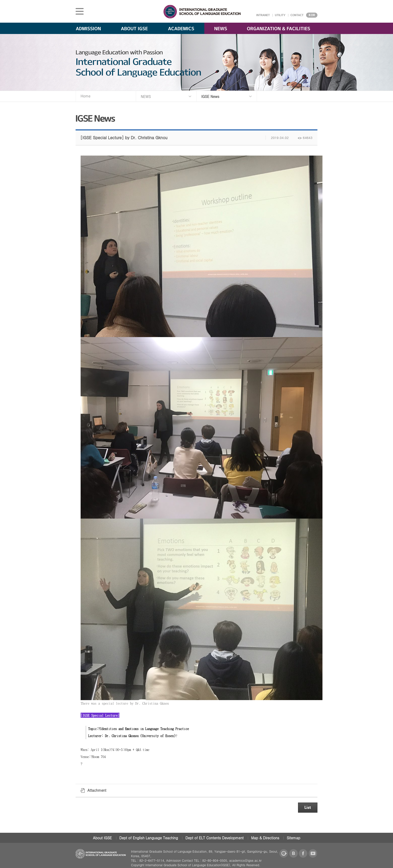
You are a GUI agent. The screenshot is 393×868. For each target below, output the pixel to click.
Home (86, 96)
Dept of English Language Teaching (149, 838)
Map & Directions (265, 838)
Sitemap (293, 838)
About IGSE (102, 838)
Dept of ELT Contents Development (215, 838)
